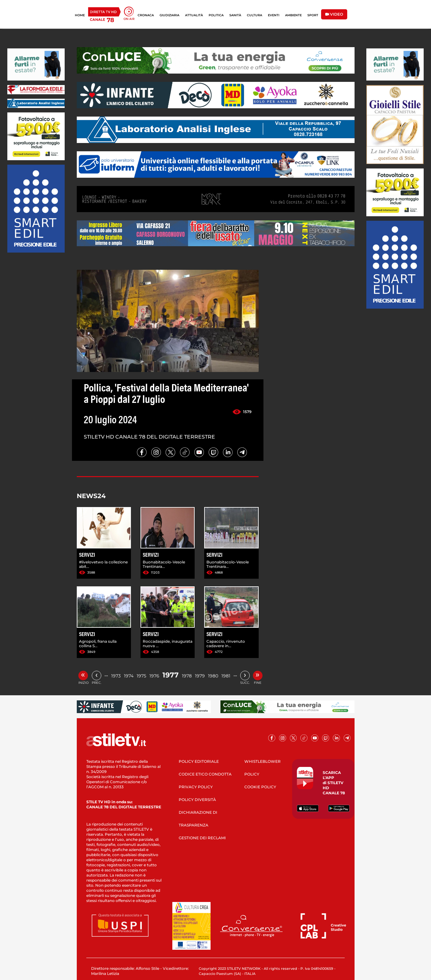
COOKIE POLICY (260, 787)
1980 (213, 676)
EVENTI (274, 15)
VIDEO (334, 14)
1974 (129, 676)
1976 (154, 676)
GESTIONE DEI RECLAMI (202, 838)
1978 (187, 676)
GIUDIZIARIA (169, 15)
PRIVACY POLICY (196, 787)
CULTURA (255, 15)
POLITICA (216, 15)
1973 (116, 676)
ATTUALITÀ (194, 15)
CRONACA (146, 15)
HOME (80, 15)
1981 (226, 676)
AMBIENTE (293, 15)
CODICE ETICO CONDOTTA (205, 774)
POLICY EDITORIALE (199, 761)
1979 (200, 676)
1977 (171, 675)
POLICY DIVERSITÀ (197, 800)
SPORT (313, 15)
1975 (141, 676)
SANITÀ (235, 15)
